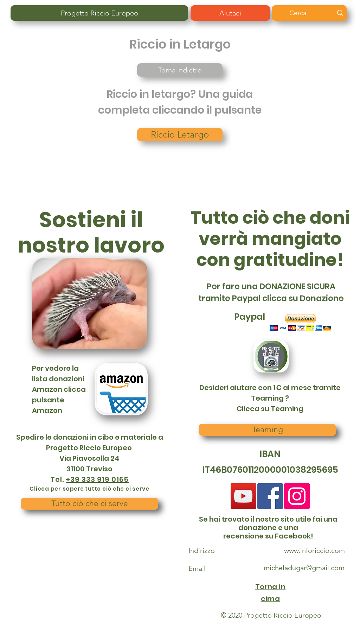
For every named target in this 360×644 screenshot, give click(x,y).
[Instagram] (297, 496)
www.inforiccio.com (314, 550)
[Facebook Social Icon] (270, 496)
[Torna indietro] (180, 70)
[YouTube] (243, 496)
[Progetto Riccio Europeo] (99, 13)
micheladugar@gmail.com (304, 568)
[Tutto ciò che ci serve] (89, 504)
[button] (300, 322)
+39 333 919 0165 (97, 479)
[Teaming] (267, 430)
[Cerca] (304, 13)
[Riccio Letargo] (180, 135)
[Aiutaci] (230, 13)
